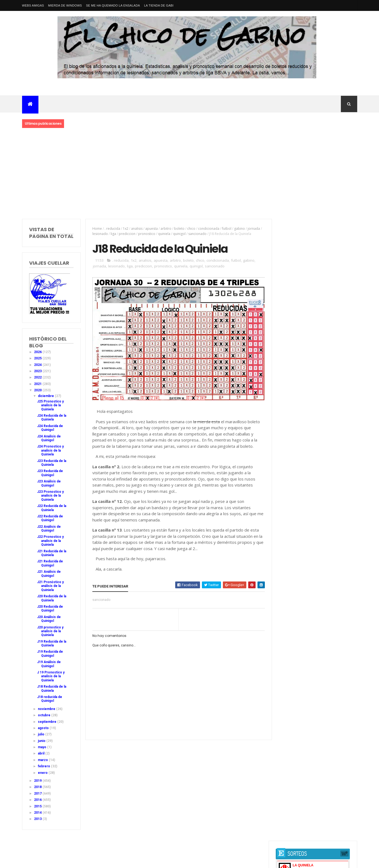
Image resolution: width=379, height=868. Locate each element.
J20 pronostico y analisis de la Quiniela (50, 631)
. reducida (112, 229)
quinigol (179, 234)
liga (113, 234)
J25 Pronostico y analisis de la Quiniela (50, 405)
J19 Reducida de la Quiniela (52, 643)
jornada (253, 229)
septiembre (48, 722)
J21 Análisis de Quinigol (49, 574)
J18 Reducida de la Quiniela (52, 688)
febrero (44, 766)
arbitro (165, 229)
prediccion (127, 234)
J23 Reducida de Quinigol (50, 473)
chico (191, 229)
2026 (38, 352)
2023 (38, 371)
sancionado (197, 234)
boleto (179, 229)
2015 (38, 806)
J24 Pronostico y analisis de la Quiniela (50, 450)
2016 (38, 800)
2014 (38, 813)
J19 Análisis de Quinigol (49, 664)
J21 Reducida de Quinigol (50, 563)
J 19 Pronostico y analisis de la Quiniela (51, 676)
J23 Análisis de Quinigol (49, 483)
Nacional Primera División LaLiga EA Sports (76, 854)
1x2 (125, 229)
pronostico (146, 234)
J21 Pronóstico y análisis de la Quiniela (50, 586)
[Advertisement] (190, 174)
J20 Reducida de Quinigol (50, 609)
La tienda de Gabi (159, 5)
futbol (226, 229)
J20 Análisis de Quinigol (49, 619)
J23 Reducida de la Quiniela (52, 463)
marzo (43, 760)
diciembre (46, 396)
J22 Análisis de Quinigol (49, 529)
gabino (239, 229)
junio (42, 741)
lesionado (100, 234)
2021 (38, 384)
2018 (38, 787)
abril (42, 753)
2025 (38, 358)
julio (42, 734)
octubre (45, 715)
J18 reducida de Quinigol (50, 699)
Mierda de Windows (65, 5)
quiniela (164, 234)
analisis (136, 229)
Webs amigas (33, 5)
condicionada (208, 229)
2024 (38, 365)
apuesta (151, 229)
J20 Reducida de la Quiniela (52, 598)
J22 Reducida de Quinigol (50, 518)
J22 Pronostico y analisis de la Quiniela (50, 541)
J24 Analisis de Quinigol (49, 438)
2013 (38, 819)
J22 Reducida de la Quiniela (52, 508)
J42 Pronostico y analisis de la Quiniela (313, 362)
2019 (38, 781)
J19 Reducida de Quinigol (50, 654)
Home (97, 229)
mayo (43, 747)
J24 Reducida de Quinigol (50, 428)
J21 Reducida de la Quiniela (52, 553)
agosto (44, 728)
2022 (38, 377)
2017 (38, 794)
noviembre (47, 709)
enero (43, 773)
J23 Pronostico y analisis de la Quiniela (50, 496)
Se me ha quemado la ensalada (113, 5)
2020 (38, 390)
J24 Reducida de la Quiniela (52, 417)
